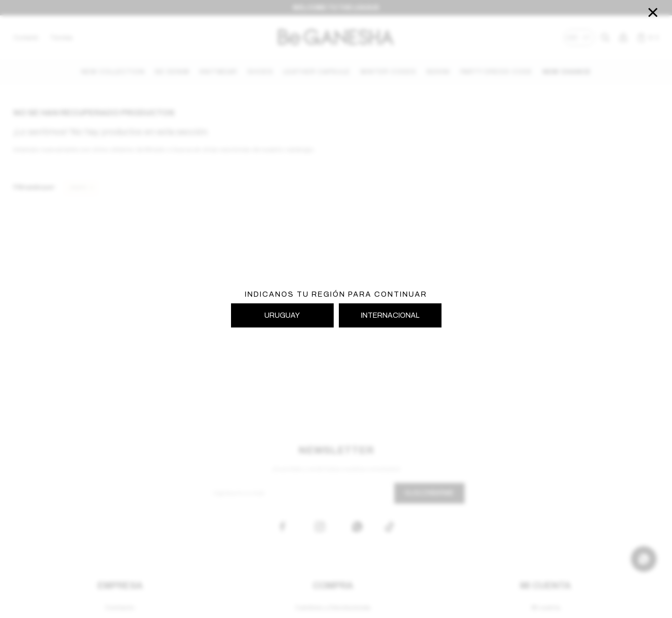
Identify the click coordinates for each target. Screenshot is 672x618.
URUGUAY (282, 315)
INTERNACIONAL (390, 315)
